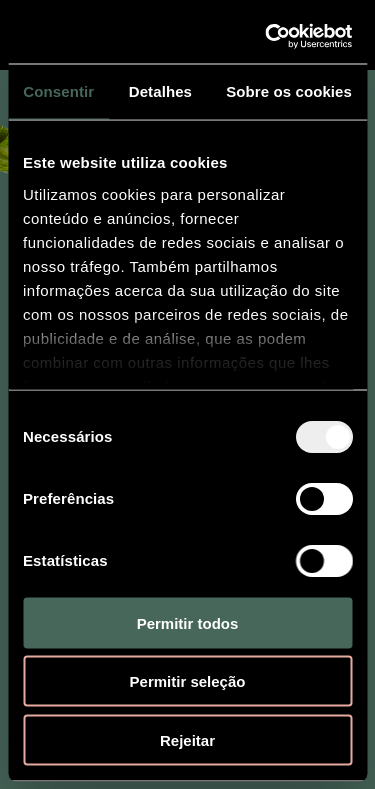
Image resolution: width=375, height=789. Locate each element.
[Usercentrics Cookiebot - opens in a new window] (267, 36)
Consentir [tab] (58, 91)
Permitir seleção (188, 681)
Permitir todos (188, 622)
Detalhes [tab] (160, 91)
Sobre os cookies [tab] (289, 91)
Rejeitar (187, 739)
